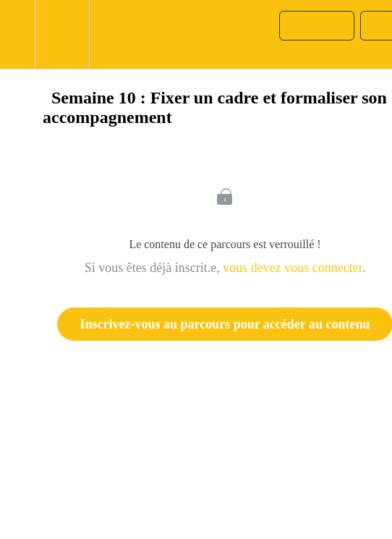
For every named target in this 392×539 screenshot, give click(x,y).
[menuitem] (62, 34)
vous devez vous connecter (292, 268)
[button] (17, 34)
